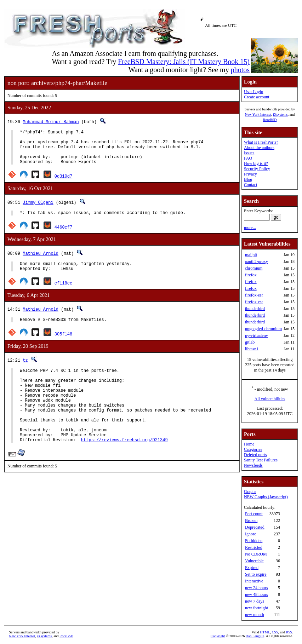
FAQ (248, 158)
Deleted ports (255, 455)
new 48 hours (257, 594)
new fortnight (257, 608)
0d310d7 (63, 183)
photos (240, 70)
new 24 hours (257, 588)
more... (250, 228)
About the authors (259, 148)
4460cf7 (63, 235)
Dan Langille (255, 636)
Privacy (250, 174)
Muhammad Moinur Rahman (51, 122)
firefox (251, 275)
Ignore (250, 534)
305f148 (63, 346)
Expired (252, 568)
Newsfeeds (253, 465)
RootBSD (270, 120)
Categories (253, 449)
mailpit (251, 255)
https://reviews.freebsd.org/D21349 (124, 467)
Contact (250, 185)
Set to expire (256, 574)
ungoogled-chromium (263, 329)
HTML (265, 632)
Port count (254, 514)
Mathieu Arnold (41, 262)
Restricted (254, 547)
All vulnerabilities (270, 399)
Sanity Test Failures (261, 460)
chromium (254, 268)
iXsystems (280, 114)
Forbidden (254, 541)
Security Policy (257, 169)
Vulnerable (254, 561)
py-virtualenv (257, 335)
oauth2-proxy (257, 261)
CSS (275, 632)
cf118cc (63, 294)
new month (255, 615)
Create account (257, 97)
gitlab (250, 342)
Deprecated (255, 527)
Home (249, 444)
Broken (251, 521)
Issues (249, 153)
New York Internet (258, 114)
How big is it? (256, 163)
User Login (253, 92)
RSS (289, 632)
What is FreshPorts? (261, 142)
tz (25, 372)
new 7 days (255, 601)
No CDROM (256, 554)
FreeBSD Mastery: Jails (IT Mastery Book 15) (184, 62)
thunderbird (255, 309)
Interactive (254, 581)
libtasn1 (252, 349)
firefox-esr (254, 295)
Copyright (218, 636)
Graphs (250, 491)
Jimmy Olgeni (38, 210)
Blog (248, 179)
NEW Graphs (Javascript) (266, 497)
